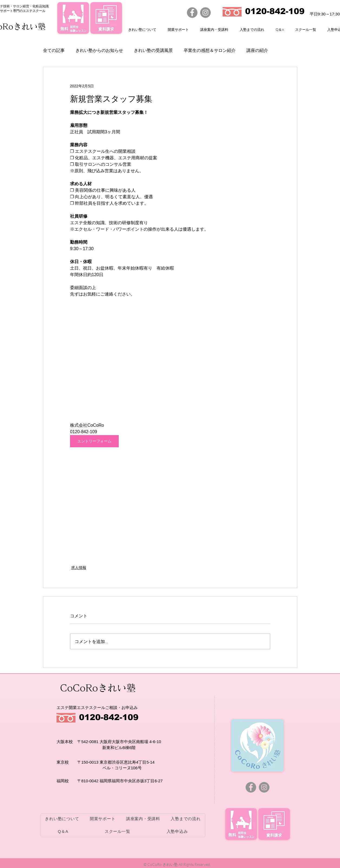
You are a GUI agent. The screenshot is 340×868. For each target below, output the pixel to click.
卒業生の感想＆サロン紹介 (210, 50)
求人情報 (79, 568)
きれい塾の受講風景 (153, 50)
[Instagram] (205, 13)
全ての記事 (54, 50)
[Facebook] (192, 13)
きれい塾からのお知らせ (99, 50)
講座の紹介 (257, 50)
